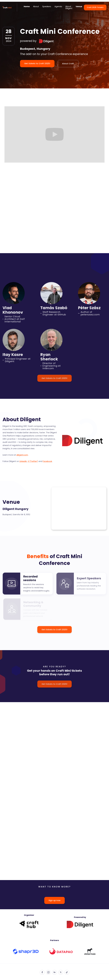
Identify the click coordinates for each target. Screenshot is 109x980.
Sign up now (55, 900)
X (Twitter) (33, 461)
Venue (79, 6)
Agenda (58, 6)
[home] (7, 7)
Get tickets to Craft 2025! (37, 63)
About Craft (68, 64)
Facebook (47, 461)
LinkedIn (23, 461)
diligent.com (22, 455)
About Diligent (69, 7)
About (36, 6)
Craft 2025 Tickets (95, 7)
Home (27, 6)
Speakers (47, 6)
